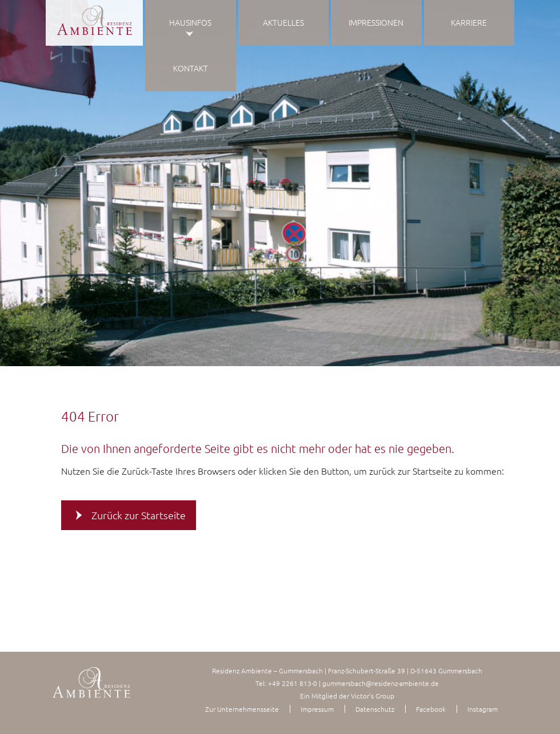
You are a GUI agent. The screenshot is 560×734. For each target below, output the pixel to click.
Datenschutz (375, 709)
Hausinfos (190, 22)
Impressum (317, 709)
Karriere (469, 22)
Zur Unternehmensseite (242, 709)
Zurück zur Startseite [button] (139, 515)
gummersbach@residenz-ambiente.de (381, 683)
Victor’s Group (373, 696)
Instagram (483, 709)
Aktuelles (283, 22)
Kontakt (191, 68)
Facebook (431, 709)
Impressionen (376, 22)
